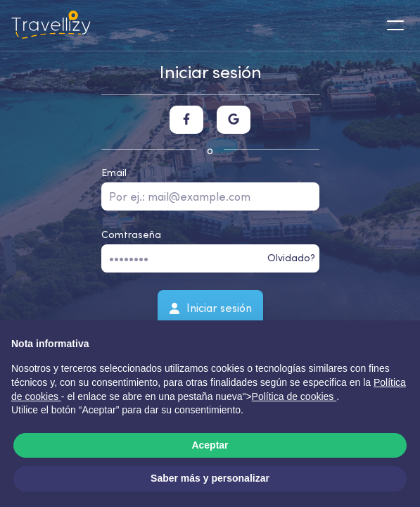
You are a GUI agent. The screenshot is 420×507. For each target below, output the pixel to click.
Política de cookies (294, 396)
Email (114, 173)
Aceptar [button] (210, 445)
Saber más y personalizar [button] (210, 478)
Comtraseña (131, 234)
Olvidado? (291, 258)
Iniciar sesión (210, 307)
